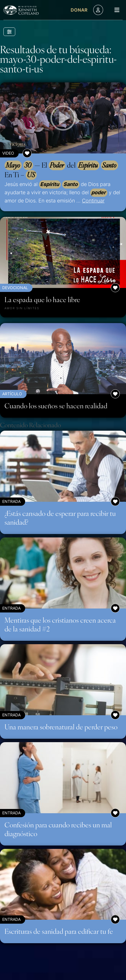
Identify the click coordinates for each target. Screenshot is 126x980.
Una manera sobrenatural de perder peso (61, 727)
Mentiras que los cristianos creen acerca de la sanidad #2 (60, 624)
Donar (79, 10)
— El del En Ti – (61, 170)
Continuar (93, 200)
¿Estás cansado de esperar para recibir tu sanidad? (60, 517)
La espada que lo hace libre (42, 299)
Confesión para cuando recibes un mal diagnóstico (58, 829)
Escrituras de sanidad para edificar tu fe (59, 931)
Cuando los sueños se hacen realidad (56, 406)
